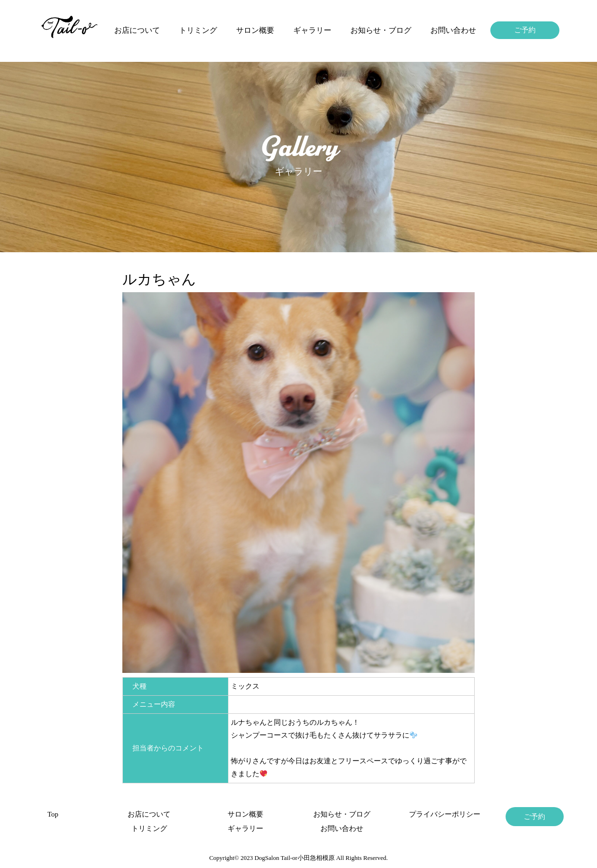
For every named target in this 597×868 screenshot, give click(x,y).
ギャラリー (312, 30)
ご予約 (525, 30)
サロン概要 (255, 30)
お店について (137, 30)
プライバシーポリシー (438, 814)
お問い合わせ (453, 30)
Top (53, 814)
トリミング (198, 30)
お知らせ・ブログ (381, 30)
